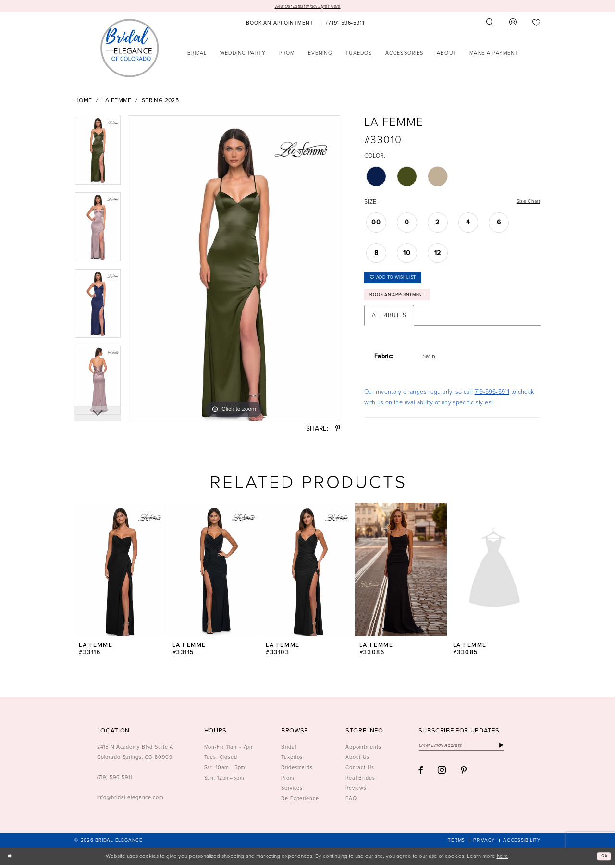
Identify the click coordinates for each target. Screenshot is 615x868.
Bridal (289, 750)
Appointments (363, 750)
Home (83, 101)
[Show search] (490, 23)
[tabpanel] (98, 155)
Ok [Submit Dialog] (603, 859)
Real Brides (360, 781)
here (503, 859)
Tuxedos (292, 760)
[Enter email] (469, 750)
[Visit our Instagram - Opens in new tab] (442, 775)
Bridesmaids (297, 770)
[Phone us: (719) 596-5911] (346, 23)
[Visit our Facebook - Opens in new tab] (421, 776)
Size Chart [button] (526, 203)
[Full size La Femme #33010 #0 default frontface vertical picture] (234, 269)
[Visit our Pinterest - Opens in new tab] (464, 776)
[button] (513, 23)
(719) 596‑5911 (115, 780)
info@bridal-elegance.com (130, 800)
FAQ (351, 801)
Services (292, 791)
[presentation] (121, 573)
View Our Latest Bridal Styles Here (307, 6)
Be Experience (300, 801)
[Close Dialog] (11, 860)
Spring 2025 (160, 101)
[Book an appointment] (280, 23)
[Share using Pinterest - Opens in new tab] (338, 430)
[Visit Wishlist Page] (536, 23)
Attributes (389, 323)
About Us (357, 760)
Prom (288, 781)
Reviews (356, 791)
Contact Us (360, 770)
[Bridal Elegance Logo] (130, 49)
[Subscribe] (516, 750)
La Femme (117, 101)
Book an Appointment (404, 301)
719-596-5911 (492, 399)
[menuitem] (280, 23)
